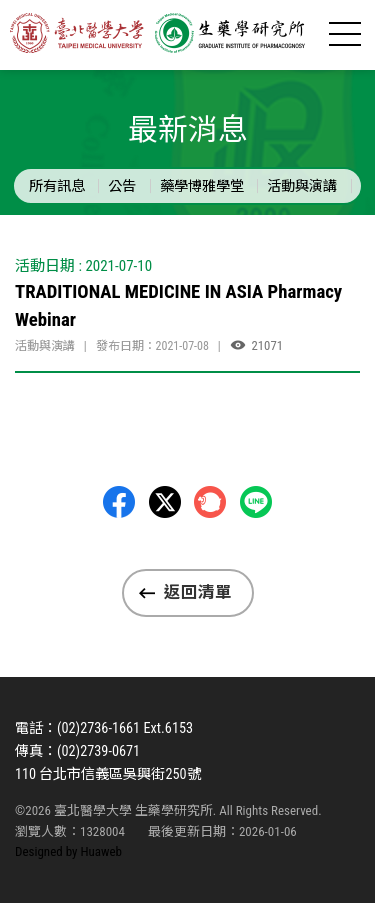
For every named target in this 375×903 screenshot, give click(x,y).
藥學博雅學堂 (202, 186)
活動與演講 (302, 186)
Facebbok (119, 502)
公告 (122, 186)
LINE (256, 502)
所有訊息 (57, 186)
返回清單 (198, 592)
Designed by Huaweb (68, 851)
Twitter (165, 502)
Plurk (210, 502)
